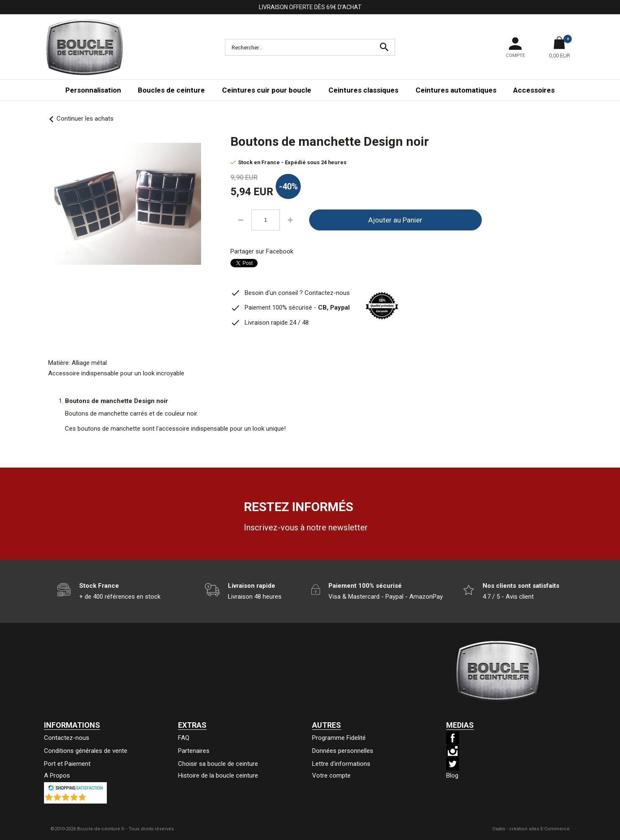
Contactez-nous (67, 738)
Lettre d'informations (341, 764)
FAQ (184, 738)
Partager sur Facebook (262, 251)
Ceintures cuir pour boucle (267, 90)
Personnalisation (93, 90)
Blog (452, 775)
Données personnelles (343, 751)
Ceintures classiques (363, 90)
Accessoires (534, 90)
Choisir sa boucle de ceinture (218, 764)
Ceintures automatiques (456, 90)
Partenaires (194, 751)
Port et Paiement (67, 764)
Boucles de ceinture (171, 90)
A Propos (57, 775)
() (97, 799)
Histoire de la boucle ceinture (218, 775)
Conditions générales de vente (86, 751)
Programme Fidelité (339, 738)
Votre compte (331, 775)
